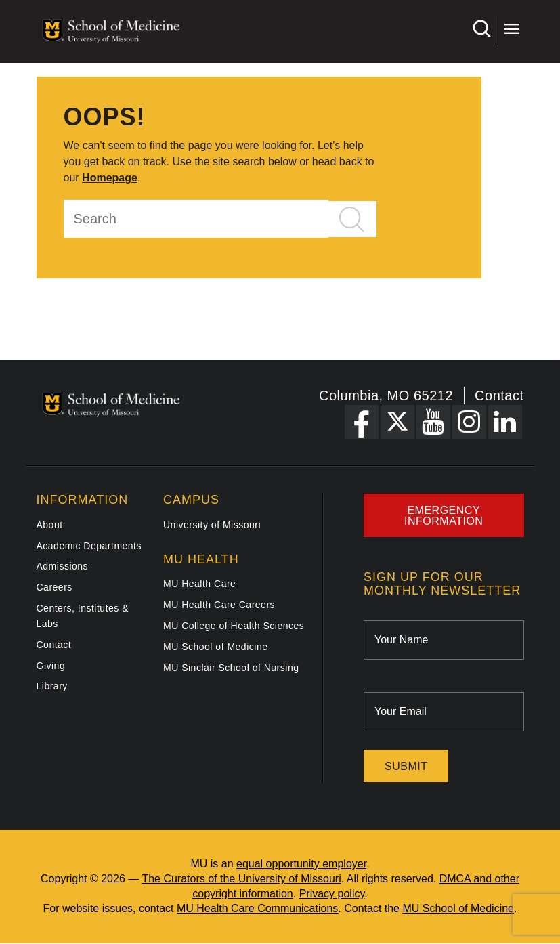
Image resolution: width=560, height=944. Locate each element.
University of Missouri (212, 525)
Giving (51, 666)
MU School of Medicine (215, 647)
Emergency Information (444, 516)
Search (481, 29)
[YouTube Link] (433, 422)
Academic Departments (89, 546)
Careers (55, 587)
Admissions (63, 566)
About (50, 525)
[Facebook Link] (362, 422)
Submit (406, 766)
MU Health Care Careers (219, 605)
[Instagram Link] (469, 422)
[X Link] (397, 422)
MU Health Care (199, 584)
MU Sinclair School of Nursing (231, 668)
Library (52, 686)
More (512, 29)
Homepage (110, 178)
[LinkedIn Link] (505, 422)
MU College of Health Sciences (234, 626)
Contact (499, 395)
